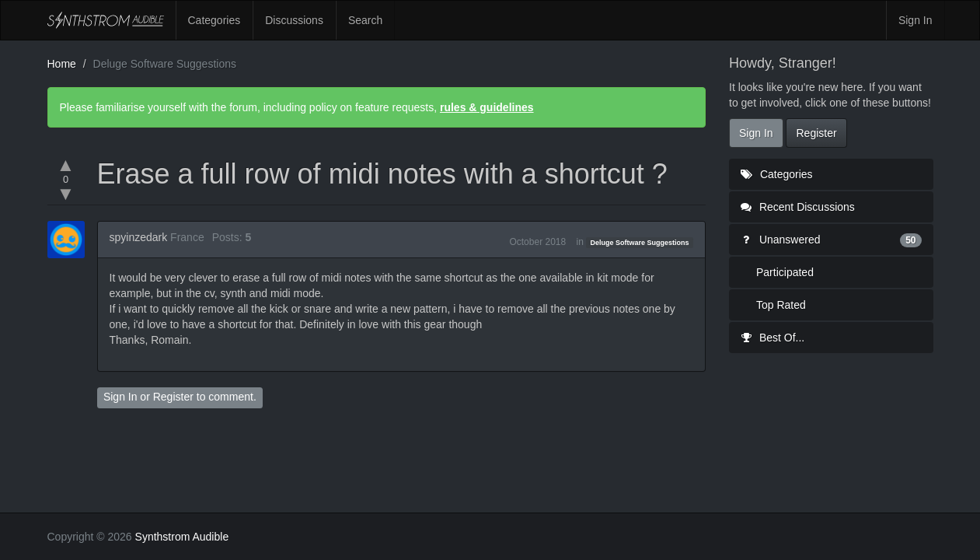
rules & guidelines (487, 107)
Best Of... (772, 338)
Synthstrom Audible (106, 20)
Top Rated (781, 305)
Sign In (915, 20)
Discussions (294, 20)
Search (365, 20)
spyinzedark (139, 237)
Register (173, 397)
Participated (785, 272)
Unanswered (831, 240)
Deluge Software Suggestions (640, 243)
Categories (214, 20)
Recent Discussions (798, 207)
